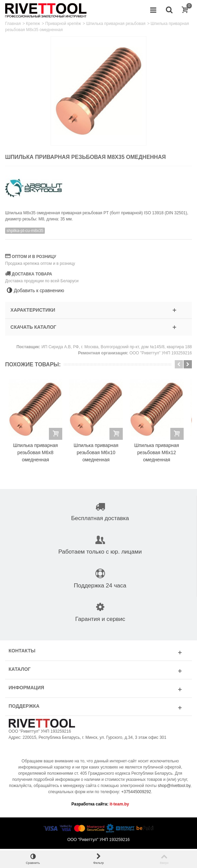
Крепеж (33, 24)
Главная (13, 24)
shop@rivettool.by (174, 788)
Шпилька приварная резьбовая (116, 24)
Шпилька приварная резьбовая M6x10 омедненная (99, 455)
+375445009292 (136, 794)
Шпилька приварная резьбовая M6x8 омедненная (36, 455)
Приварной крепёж (63, 24)
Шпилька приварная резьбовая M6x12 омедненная (161, 455)
